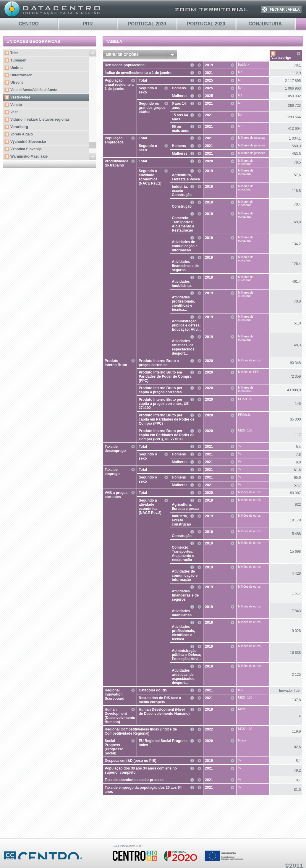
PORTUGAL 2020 (206, 24)
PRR (88, 24)
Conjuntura (265, 24)
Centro (29, 24)
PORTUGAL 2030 (147, 24)
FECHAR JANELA (285, 9)
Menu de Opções (122, 55)
